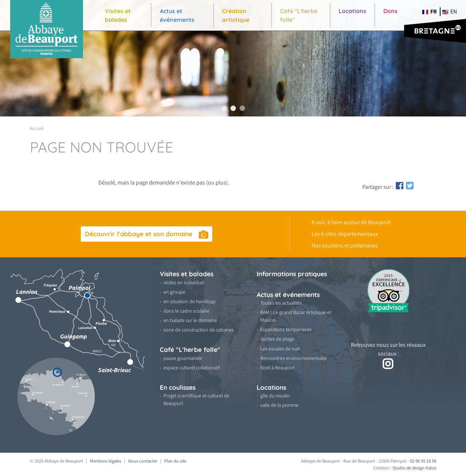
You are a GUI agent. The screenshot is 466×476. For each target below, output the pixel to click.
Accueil (37, 128)
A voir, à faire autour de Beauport (351, 222)
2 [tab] (233, 108)
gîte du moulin (275, 396)
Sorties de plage (277, 339)
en (450, 11)
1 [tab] (224, 108)
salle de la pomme (279, 405)
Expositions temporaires (286, 329)
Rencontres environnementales (294, 358)
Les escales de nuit (280, 349)
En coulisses (178, 387)
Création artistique (236, 15)
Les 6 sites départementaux (345, 234)
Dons (390, 11)
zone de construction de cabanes (199, 330)
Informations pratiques (292, 274)
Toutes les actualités (281, 303)
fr (430, 11)
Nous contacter (143, 461)
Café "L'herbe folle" (299, 15)
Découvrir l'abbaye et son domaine (139, 234)
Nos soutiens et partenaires (345, 245)
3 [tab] (242, 108)
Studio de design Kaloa (414, 468)
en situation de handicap (189, 301)
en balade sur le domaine (190, 320)
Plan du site (175, 461)
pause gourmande (183, 358)
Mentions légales (106, 461)
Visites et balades (118, 15)
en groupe (174, 292)
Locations (352, 11)
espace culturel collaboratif (192, 368)
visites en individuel (184, 282)
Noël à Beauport (277, 368)
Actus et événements (177, 15)
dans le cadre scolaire (186, 311)
